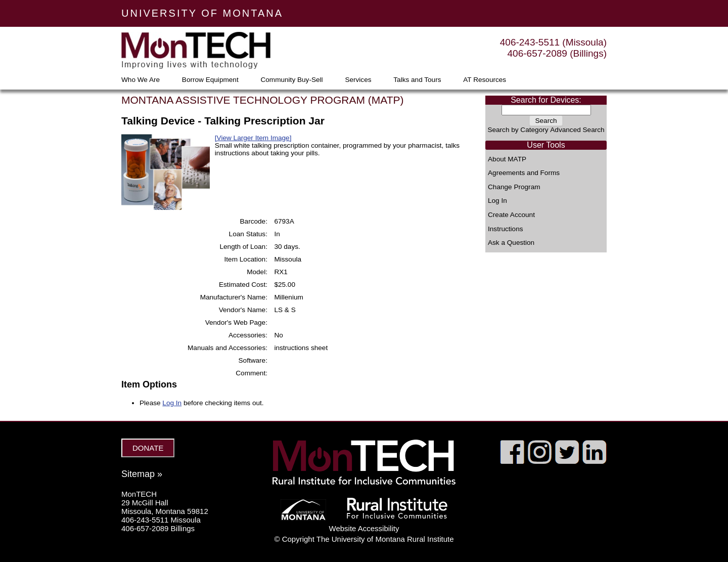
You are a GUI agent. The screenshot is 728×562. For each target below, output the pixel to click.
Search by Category (518, 130)
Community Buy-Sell (291, 80)
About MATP (507, 159)
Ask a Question (511, 243)
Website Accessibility (364, 528)
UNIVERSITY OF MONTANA (202, 13)
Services (358, 80)
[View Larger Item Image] (253, 138)
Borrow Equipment (210, 80)
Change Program (514, 187)
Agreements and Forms (524, 173)
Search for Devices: (546, 100)
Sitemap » (142, 474)
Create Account (511, 215)
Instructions (506, 229)
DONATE (148, 448)
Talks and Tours (417, 80)
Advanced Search (577, 130)
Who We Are (141, 80)
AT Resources (485, 80)
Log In (497, 201)
